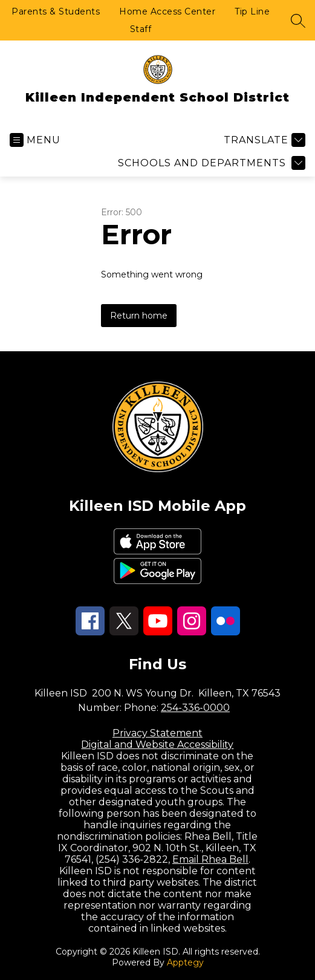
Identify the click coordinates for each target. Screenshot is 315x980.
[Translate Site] (263, 140)
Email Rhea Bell (210, 859)
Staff (141, 29)
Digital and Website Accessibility (157, 745)
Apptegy (185, 962)
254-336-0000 (195, 708)
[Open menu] (35, 140)
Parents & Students (56, 11)
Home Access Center (167, 11)
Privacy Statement (157, 733)
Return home (139, 316)
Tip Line (252, 11)
